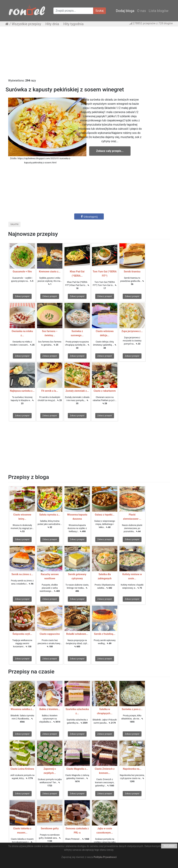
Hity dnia (52, 24)
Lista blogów (159, 11)
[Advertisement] (89, 54)
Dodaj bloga (125, 11)
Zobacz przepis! (22, 296)
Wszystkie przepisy (26, 24)
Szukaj (100, 11)
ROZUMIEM (169, 846)
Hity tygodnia (73, 24)
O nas (142, 11)
